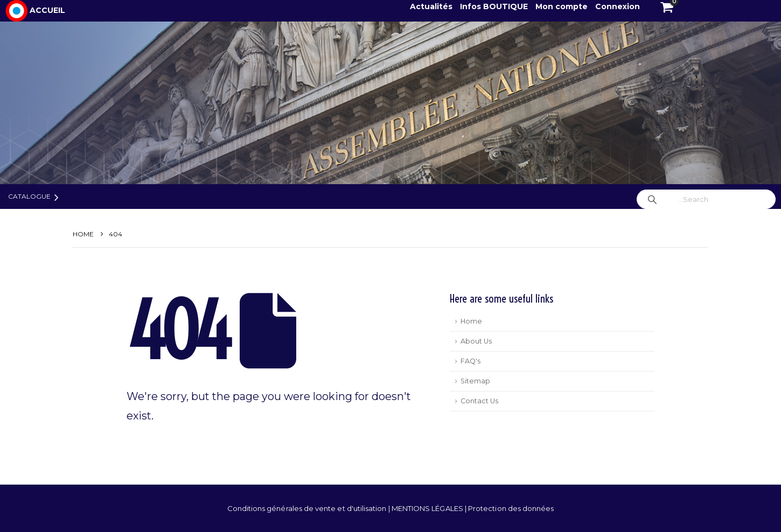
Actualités (432, 6)
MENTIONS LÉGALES (428, 508)
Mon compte (562, 6)
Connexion (618, 6)
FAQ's (470, 361)
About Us (476, 341)
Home (471, 321)
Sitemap (475, 381)
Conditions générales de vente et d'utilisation (308, 508)
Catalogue (29, 196)
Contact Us (479, 401)
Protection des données (511, 508)
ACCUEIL (47, 10)
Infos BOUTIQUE (495, 6)
